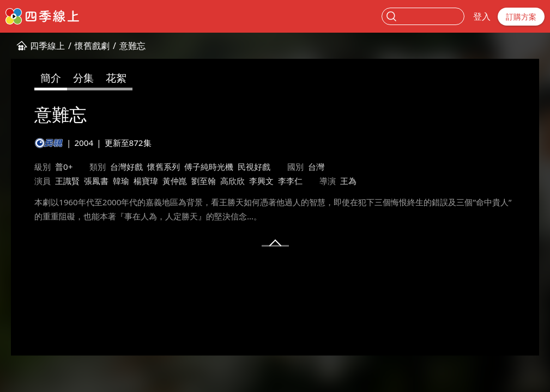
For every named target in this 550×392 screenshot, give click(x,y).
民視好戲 (254, 167)
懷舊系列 (164, 167)
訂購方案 (521, 17)
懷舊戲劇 (92, 46)
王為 (348, 181)
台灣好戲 (126, 167)
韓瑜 (121, 181)
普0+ (64, 167)
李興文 (261, 181)
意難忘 (132, 46)
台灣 (316, 167)
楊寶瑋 (146, 181)
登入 (482, 16)
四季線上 (47, 46)
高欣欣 (232, 181)
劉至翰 (204, 181)
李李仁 (290, 181)
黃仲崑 (175, 181)
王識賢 (67, 181)
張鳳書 (96, 181)
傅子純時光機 (209, 167)
